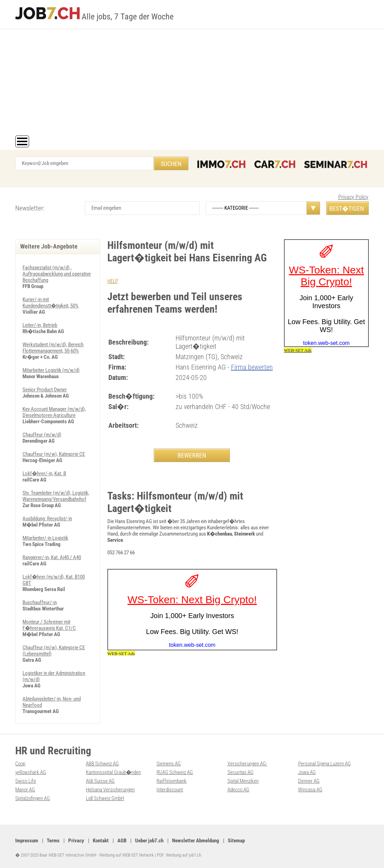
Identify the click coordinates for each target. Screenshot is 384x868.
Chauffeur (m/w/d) (42, 435)
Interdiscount (170, 790)
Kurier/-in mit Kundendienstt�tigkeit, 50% (51, 303)
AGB (122, 841)
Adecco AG (238, 790)
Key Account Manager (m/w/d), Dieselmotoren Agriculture (54, 412)
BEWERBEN (192, 455)
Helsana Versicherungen (110, 790)
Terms (53, 841)
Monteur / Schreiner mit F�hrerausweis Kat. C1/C (49, 625)
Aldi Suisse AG (100, 781)
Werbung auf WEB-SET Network (127, 855)
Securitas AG (240, 772)
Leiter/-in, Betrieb (40, 325)
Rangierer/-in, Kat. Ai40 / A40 (52, 557)
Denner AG (309, 781)
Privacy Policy (353, 197)
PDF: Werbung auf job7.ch (179, 855)
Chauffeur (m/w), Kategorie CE (54, 454)
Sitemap (236, 841)
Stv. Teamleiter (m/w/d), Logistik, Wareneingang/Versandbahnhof (56, 496)
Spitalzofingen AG (33, 798)
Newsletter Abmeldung (196, 841)
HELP (113, 281)
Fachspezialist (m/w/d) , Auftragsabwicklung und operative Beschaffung (57, 274)
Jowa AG (307, 772)
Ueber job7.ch (149, 841)
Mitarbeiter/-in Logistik (45, 538)
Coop (20, 764)
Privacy (76, 841)
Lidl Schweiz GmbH (105, 798)
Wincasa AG (310, 790)
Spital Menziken (243, 781)
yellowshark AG (31, 772)
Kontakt (101, 841)
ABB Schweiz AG (102, 764)
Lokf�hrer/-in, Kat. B (44, 474)
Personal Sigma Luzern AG (324, 764)
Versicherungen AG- (247, 764)
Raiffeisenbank (172, 781)
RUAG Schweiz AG (175, 772)
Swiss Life (26, 781)
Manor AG (25, 790)
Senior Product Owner (45, 390)
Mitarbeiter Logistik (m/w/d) (51, 370)
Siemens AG (169, 764)
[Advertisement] (192, 84)
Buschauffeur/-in (40, 602)
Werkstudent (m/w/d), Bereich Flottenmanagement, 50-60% (53, 348)
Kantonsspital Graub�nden (113, 772)
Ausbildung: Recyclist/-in (47, 519)
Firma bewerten (252, 367)
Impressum (27, 841)
